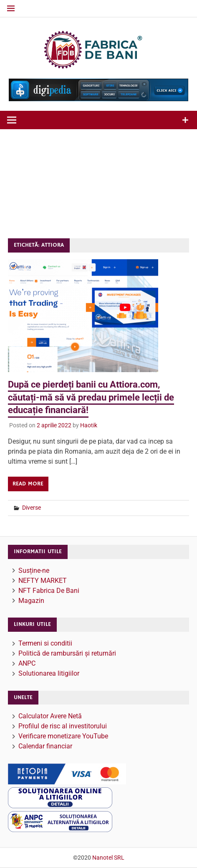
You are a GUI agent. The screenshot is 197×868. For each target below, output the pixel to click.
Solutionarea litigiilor (49, 673)
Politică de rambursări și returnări (67, 653)
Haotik (89, 425)
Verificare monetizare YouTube (63, 736)
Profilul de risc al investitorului (63, 726)
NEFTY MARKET (43, 581)
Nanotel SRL (108, 858)
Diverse (32, 508)
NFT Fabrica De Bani (49, 591)
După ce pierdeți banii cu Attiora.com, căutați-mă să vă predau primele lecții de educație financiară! (91, 397)
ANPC (27, 663)
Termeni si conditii (45, 643)
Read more (28, 484)
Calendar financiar (45, 746)
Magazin (31, 601)
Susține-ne (34, 571)
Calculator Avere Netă (50, 716)
